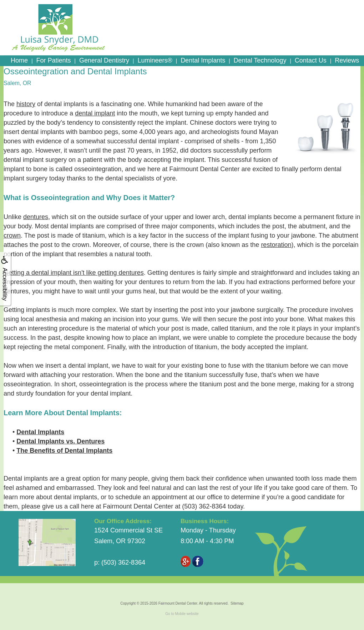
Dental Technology (260, 60)
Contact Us (311, 60)
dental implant (95, 113)
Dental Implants (203, 60)
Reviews (347, 60)
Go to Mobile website (182, 614)
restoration (276, 245)
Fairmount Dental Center (178, 603)
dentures (36, 217)
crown (12, 235)
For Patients (53, 60)
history (26, 104)
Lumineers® (155, 60)
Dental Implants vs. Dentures (60, 441)
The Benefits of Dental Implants (64, 451)
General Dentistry (104, 60)
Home (19, 60)
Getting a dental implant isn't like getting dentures (74, 273)
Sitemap (237, 603)
